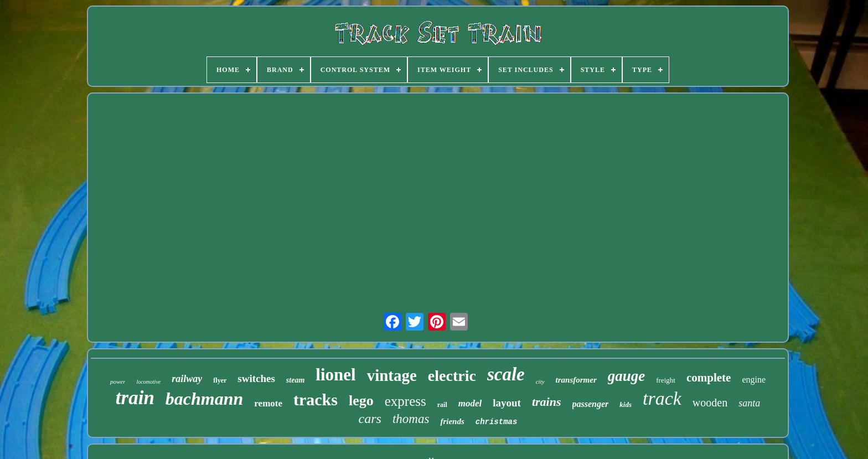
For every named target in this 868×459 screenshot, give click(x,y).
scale (506, 374)
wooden (710, 403)
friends (452, 421)
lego (361, 401)
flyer (220, 380)
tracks (316, 399)
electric (452, 376)
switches (256, 378)
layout (507, 403)
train (135, 398)
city (540, 381)
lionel (335, 375)
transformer (576, 380)
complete (709, 378)
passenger (591, 404)
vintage (392, 375)
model (470, 403)
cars (370, 419)
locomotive (148, 382)
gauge (627, 376)
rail (442, 405)
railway (187, 379)
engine (754, 380)
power (118, 381)
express (405, 401)
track (662, 398)
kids (626, 404)
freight (666, 380)
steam (295, 380)
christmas (497, 422)
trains (547, 402)
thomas (411, 419)
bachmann (204, 399)
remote (268, 403)
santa (749, 403)
